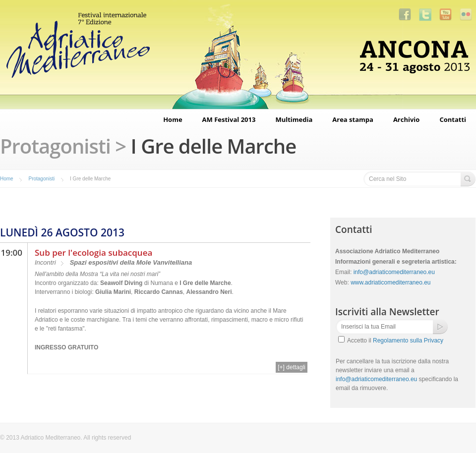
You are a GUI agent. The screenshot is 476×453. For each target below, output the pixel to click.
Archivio (406, 119)
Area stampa (353, 119)
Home (173, 119)
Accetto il (395, 340)
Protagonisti (41, 179)
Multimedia (294, 119)
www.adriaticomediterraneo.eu (390, 283)
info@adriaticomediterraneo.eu (394, 272)
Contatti (453, 119)
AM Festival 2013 (229, 119)
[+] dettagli (292, 367)
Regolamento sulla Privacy (408, 340)
